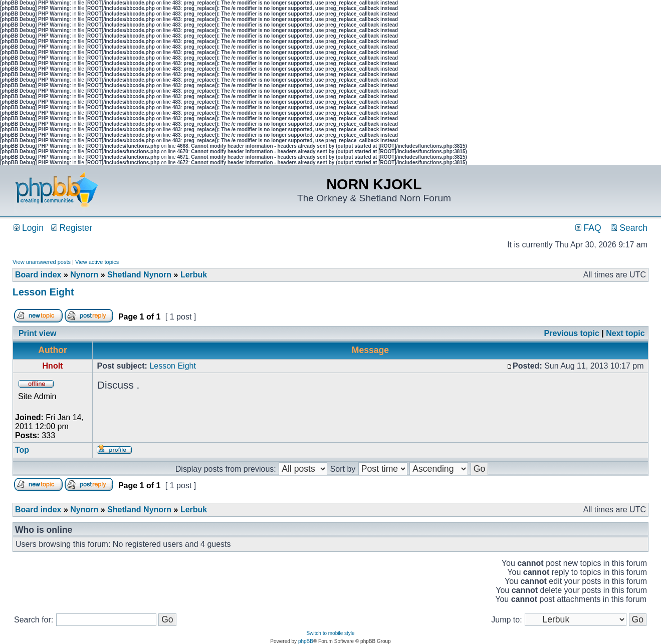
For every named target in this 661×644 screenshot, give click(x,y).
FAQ (588, 228)
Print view (38, 333)
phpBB (306, 641)
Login (29, 228)
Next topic (625, 333)
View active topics (97, 262)
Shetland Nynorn (139, 275)
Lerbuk (194, 275)
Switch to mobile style (330, 633)
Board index (38, 275)
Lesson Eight (43, 292)
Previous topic (572, 333)
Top (22, 450)
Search (629, 228)
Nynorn (84, 275)
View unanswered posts (42, 262)
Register (72, 228)
